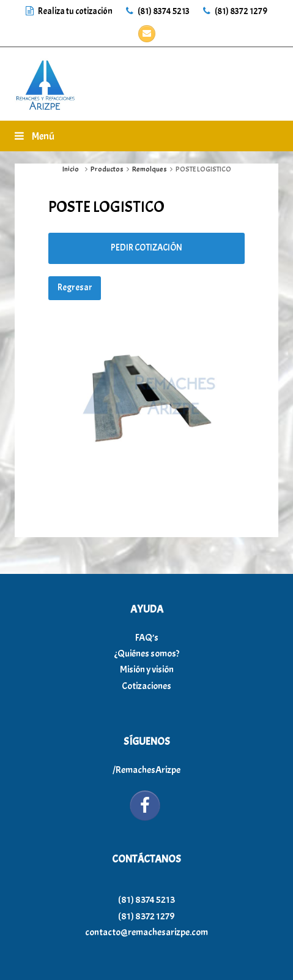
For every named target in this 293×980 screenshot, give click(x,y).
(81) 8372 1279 (235, 11)
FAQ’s (147, 638)
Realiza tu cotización (70, 11)
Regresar (75, 288)
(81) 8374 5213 (158, 11)
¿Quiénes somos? (147, 654)
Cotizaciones (146, 686)
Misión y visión (147, 669)
